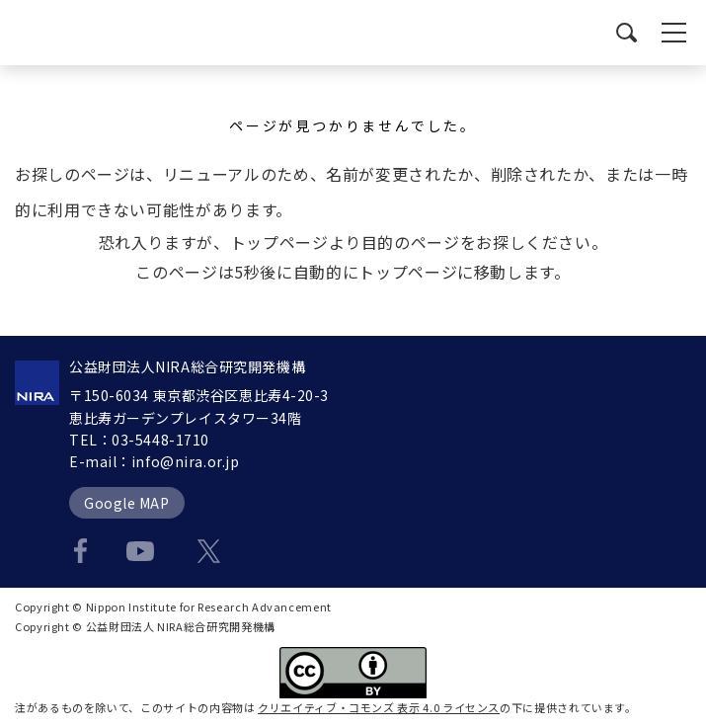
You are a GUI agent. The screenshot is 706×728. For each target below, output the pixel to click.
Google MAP (127, 503)
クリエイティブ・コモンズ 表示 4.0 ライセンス (379, 707)
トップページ (279, 242)
